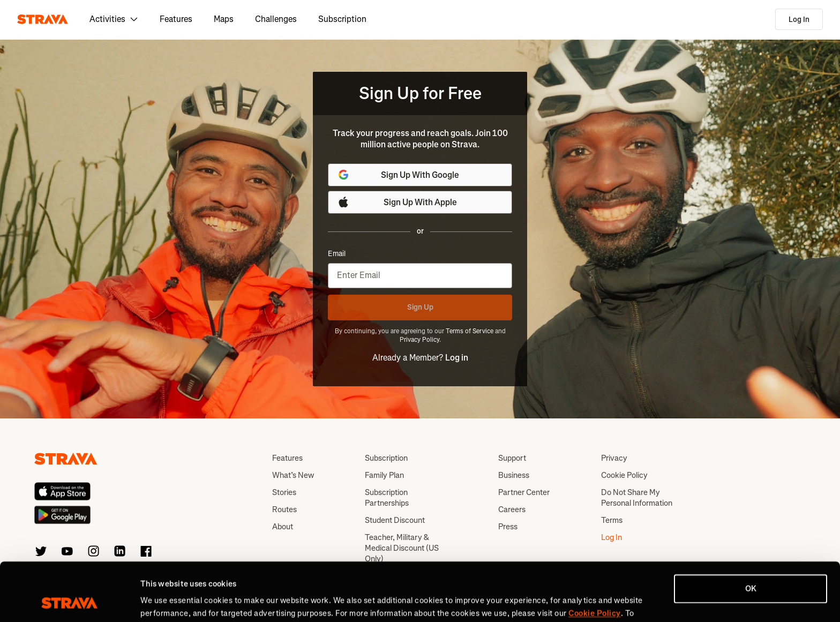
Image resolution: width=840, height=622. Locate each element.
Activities (114, 19)
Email (337, 254)
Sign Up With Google (398, 175)
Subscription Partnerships (387, 498)
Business (514, 475)
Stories (284, 492)
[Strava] (43, 19)
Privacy (614, 458)
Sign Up (420, 307)
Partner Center (524, 492)
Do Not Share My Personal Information (637, 498)
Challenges (276, 19)
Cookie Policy (624, 475)
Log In (799, 20)
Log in (457, 358)
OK (751, 534)
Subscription (342, 19)
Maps (224, 19)
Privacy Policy (419, 340)
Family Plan (384, 475)
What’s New (293, 475)
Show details (164, 601)
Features (176, 19)
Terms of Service (470, 331)
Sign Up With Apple (397, 202)
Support (512, 458)
